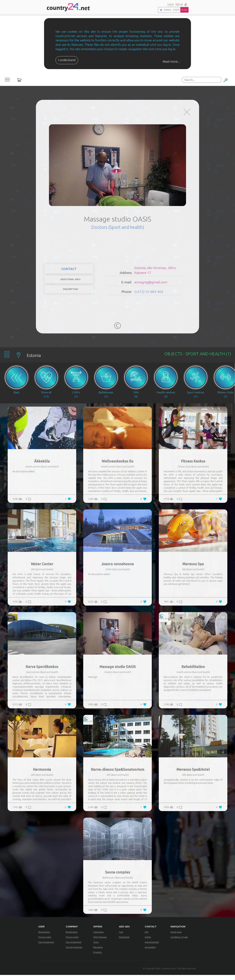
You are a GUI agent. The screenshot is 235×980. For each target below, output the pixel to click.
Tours (96, 947)
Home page (176, 937)
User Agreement (46, 947)
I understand (67, 60)
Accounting (150, 952)
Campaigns (98, 937)
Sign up (179, 4)
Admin (148, 942)
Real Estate (124, 942)
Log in (171, 4)
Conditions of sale (179, 942)
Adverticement (152, 947)
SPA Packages (100, 942)
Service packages (74, 952)
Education (98, 952)
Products (98, 957)
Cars (121, 937)
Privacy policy (45, 942)
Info (147, 937)
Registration (44, 937)
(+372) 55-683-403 (149, 294)
